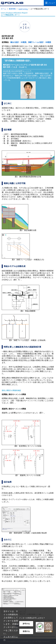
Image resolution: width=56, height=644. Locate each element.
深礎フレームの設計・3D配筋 (40, 42)
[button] (44, 627)
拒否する (26, 631)
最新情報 (12, 9)
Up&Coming (23, 9)
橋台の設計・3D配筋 (18, 42)
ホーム (3, 9)
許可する (26, 624)
